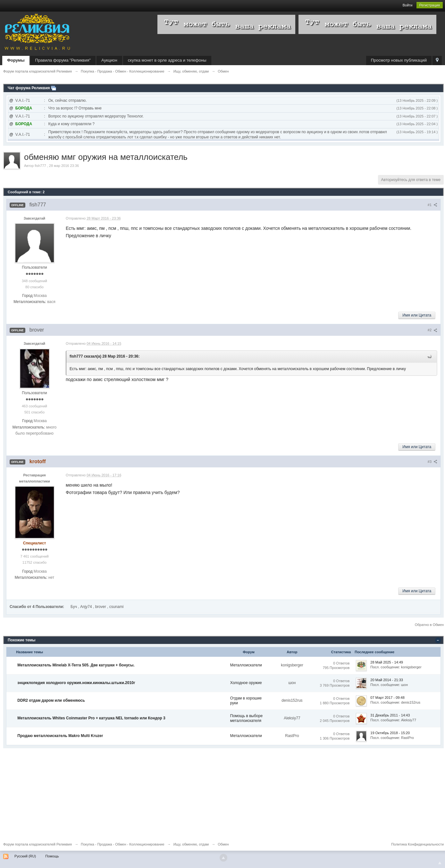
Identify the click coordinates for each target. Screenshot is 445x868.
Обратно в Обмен (429, 625)
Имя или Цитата (417, 315)
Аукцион (109, 60)
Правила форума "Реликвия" (63, 60)
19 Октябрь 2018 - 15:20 (390, 733)
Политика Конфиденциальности (417, 844)
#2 (432, 330)
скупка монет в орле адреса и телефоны (167, 60)
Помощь (52, 856)
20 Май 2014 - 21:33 (387, 680)
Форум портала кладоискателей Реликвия (38, 844)
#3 (432, 462)
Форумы (16, 60)
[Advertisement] (196, 793)
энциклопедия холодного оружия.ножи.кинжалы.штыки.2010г (76, 683)
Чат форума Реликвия (29, 88)
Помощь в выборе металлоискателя (246, 718)
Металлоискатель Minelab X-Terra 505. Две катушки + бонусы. (76, 665)
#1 (432, 205)
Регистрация (430, 5)
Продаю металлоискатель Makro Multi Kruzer (60, 736)
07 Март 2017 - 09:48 (387, 698)
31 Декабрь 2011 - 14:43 (390, 715)
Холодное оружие (246, 683)
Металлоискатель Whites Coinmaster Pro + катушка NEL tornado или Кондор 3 (91, 718)
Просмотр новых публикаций (399, 60)
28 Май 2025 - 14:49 (387, 662)
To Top (440, 863)
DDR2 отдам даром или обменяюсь (51, 700)
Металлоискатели (246, 665)
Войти (408, 5)
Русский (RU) (25, 856)
